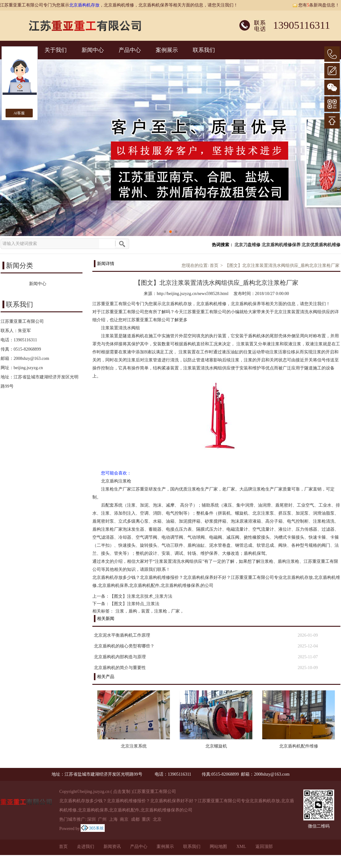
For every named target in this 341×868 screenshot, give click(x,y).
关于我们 (56, 50)
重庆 (146, 819)
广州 (102, 819)
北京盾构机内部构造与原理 (120, 657)
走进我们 (86, 847)
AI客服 (19, 113)
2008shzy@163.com (31, 358)
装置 (145, 611)
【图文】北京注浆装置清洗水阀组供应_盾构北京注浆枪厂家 (282, 265)
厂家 (175, 611)
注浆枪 (161, 611)
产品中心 (130, 50)
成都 (135, 819)
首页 (214, 265)
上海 (113, 819)
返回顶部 (264, 847)
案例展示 (167, 50)
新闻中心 (93, 50)
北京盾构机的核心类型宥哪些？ (124, 646)
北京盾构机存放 (84, 5)
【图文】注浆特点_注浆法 (135, 604)
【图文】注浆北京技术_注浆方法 (141, 596)
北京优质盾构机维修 (321, 245)
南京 (124, 819)
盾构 (133, 611)
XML (241, 847)
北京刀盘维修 (247, 245)
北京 (157, 819)
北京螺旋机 (216, 746)
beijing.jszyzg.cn (28, 368)
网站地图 (218, 847)
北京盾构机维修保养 (281, 245)
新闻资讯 (112, 847)
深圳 (91, 819)
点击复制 (122, 792)
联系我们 (204, 50)
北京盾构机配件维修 (299, 746)
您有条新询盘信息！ (316, 5)
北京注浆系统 (134, 746)
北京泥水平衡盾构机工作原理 (122, 635)
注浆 (120, 611)
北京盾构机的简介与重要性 (120, 668)
